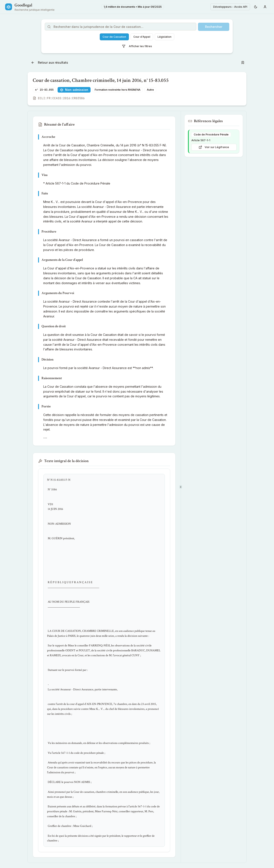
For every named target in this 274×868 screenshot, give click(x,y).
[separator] (181, 487)
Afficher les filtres (137, 46)
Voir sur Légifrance (214, 147)
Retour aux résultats (50, 62)
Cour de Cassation (114, 37)
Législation (165, 37)
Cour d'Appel (142, 37)
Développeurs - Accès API (230, 7)
